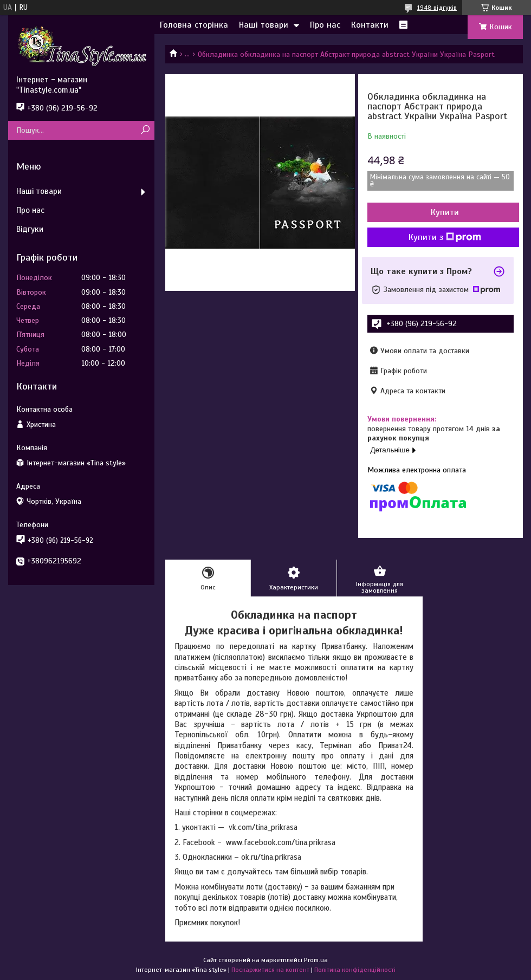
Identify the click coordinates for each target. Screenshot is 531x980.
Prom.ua (316, 960)
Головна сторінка (194, 25)
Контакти (370, 25)
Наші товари (264, 25)
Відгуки (30, 229)
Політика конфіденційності (355, 970)
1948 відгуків (437, 8)
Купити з (445, 237)
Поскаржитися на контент (270, 970)
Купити (445, 212)
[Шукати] (145, 130)
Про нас (325, 25)
